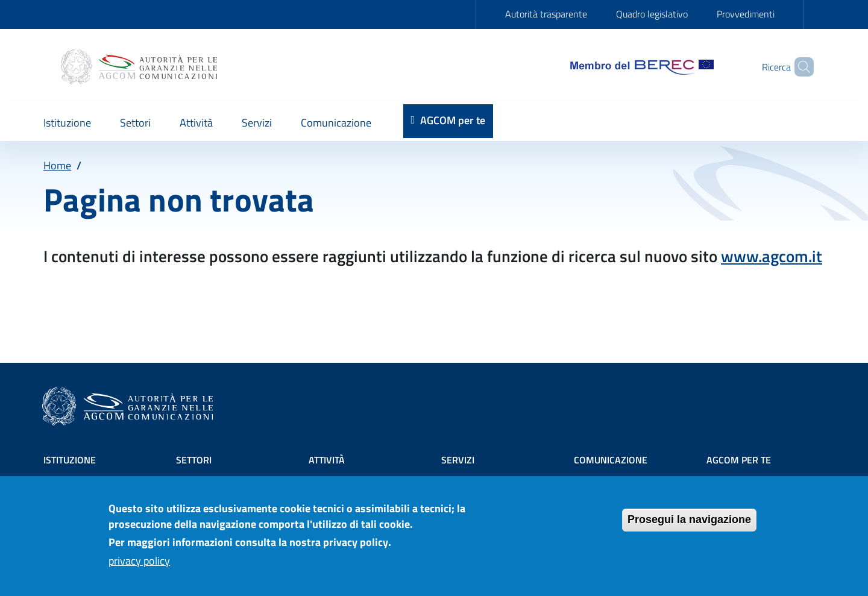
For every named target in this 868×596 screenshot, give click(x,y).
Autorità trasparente (546, 14)
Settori (194, 460)
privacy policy (139, 566)
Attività (327, 460)
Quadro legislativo (652, 14)
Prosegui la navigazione (689, 525)
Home (57, 165)
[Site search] (799, 67)
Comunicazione (611, 460)
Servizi (458, 460)
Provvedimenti (746, 14)
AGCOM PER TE (739, 460)
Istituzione (70, 460)
